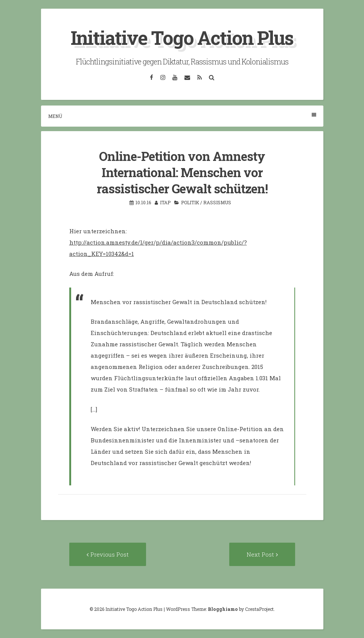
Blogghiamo (223, 609)
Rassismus (217, 202)
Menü (182, 116)
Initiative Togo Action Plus (182, 38)
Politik (190, 202)
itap (165, 202)
